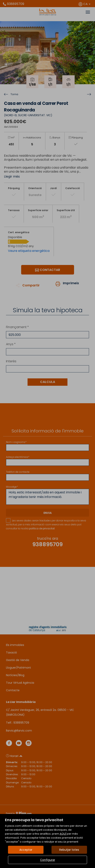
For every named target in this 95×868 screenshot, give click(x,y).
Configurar (48, 860)
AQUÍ (63, 834)
